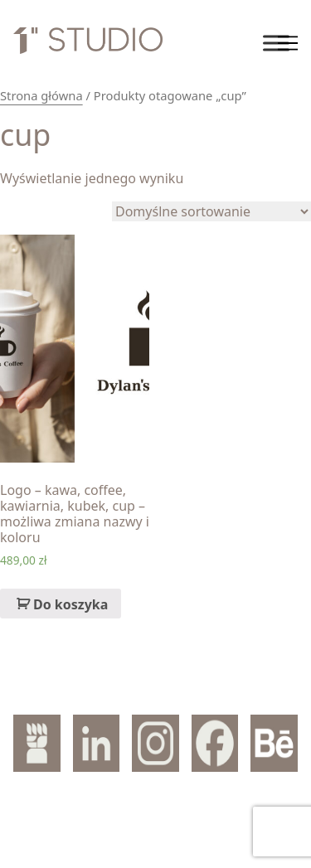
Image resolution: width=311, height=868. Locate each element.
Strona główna (41, 95)
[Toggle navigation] (288, 43)
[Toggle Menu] (276, 43)
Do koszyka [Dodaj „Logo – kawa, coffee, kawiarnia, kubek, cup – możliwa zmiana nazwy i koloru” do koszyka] (70, 604)
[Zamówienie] (211, 211)
